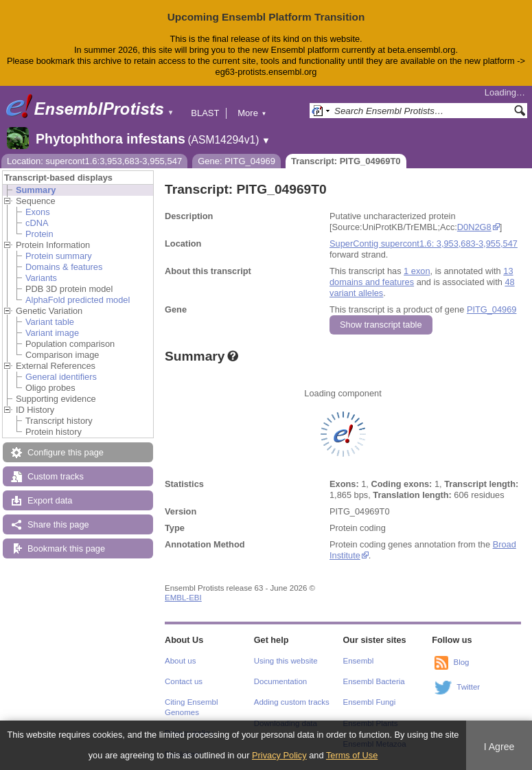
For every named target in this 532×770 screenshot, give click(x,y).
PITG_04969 (492, 309)
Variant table (50, 322)
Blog (461, 662)
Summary (36, 190)
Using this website (286, 661)
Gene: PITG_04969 (236, 161)
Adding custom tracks (292, 702)
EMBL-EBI (183, 598)
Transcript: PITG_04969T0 (346, 161)
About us (180, 661)
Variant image (52, 333)
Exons (38, 212)
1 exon (417, 271)
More (252, 113)
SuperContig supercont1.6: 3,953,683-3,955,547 (424, 244)
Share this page (58, 524)
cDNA (37, 223)
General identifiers (61, 377)
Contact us (184, 681)
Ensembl (359, 661)
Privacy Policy (279, 755)
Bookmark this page (66, 548)
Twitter (468, 687)
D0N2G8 (474, 227)
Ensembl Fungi (370, 702)
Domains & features (64, 267)
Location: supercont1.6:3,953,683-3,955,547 (94, 161)
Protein (39, 234)
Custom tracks (56, 476)
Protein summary (59, 256)
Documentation (280, 681)
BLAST (205, 113)
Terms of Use (352, 755)
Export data (50, 500)
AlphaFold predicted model (78, 300)
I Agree (499, 747)
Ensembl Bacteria (374, 681)
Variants (41, 278)
